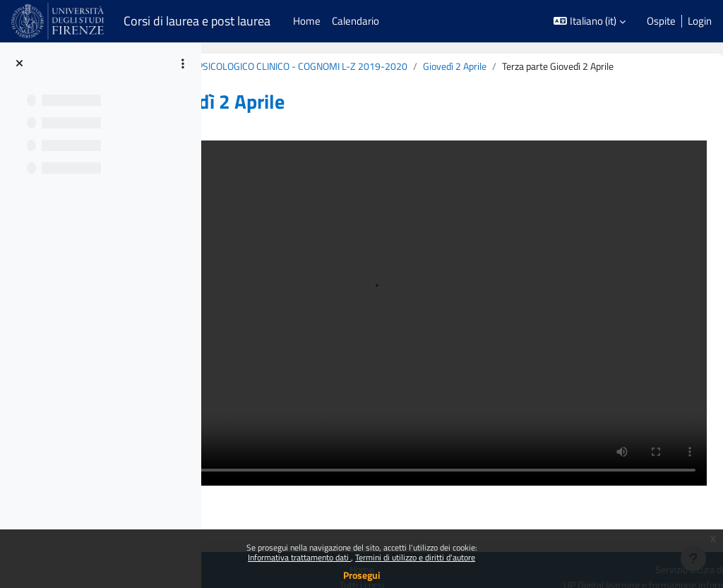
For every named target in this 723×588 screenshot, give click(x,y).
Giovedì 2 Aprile (278, 82)
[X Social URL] (583, 524)
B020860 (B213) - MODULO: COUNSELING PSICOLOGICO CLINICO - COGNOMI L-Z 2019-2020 (435, 67)
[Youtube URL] (641, 524)
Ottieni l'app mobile (232, 494)
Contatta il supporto (662, 495)
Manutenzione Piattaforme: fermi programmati (264, 518)
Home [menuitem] (307, 21)
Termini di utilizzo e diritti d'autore (415, 557)
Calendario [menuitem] (355, 21)
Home (451, 463)
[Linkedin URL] (612, 524)
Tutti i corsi (451, 479)
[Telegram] (699, 524)
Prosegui (362, 575)
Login (700, 21)
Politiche (208, 479)
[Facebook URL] (554, 524)
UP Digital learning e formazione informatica (614, 479)
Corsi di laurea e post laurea (197, 21)
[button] (590, 21)
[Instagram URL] (670, 524)
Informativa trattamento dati (299, 557)
